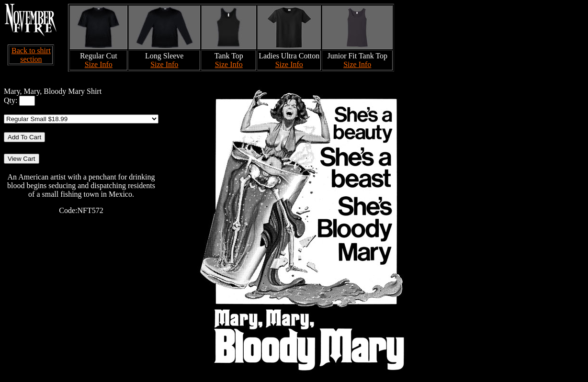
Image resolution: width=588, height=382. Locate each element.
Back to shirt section (31, 55)
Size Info (99, 64)
